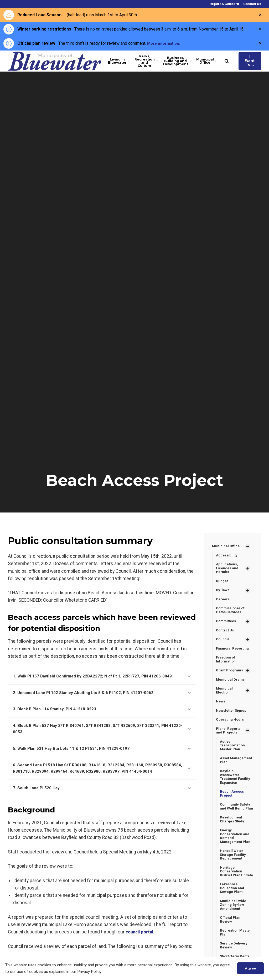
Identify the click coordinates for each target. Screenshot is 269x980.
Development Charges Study (233, 832)
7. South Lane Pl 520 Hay (102, 795)
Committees (227, 624)
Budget (222, 582)
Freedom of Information (226, 663)
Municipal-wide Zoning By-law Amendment (233, 926)
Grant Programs (230, 674)
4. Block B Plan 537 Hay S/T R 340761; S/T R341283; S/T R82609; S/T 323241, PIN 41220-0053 (102, 733)
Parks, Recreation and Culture (142, 61)
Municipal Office (199, 61)
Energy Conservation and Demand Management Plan (236, 850)
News (221, 706)
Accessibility (227, 556)
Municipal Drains (231, 684)
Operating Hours (230, 725)
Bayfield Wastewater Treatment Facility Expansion (236, 784)
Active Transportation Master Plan (233, 752)
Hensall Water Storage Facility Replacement (234, 869)
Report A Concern (224, 4)
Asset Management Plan (236, 767)
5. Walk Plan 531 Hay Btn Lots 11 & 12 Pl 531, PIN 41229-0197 (102, 753)
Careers (223, 601)
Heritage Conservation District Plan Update (232, 889)
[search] (218, 61)
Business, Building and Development (174, 61)
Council (223, 642)
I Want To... (245, 61)
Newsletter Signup (232, 715)
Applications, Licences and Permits (227, 569)
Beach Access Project (232, 802)
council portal (141, 939)
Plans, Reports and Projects (229, 736)
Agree (250, 968)
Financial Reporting (233, 651)
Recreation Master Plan (236, 954)
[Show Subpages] (248, 546)
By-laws (223, 592)
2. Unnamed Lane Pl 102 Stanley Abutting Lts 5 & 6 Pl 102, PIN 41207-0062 (102, 694)
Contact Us (252, 4)
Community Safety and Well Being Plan (236, 817)
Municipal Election (224, 695)
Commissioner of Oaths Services (231, 612)
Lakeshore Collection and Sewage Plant (233, 908)
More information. (165, 43)
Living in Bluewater (116, 61)
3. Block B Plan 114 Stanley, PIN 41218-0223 (102, 712)
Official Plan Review (230, 941)
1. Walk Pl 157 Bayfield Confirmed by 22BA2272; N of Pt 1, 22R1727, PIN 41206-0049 (102, 677)
